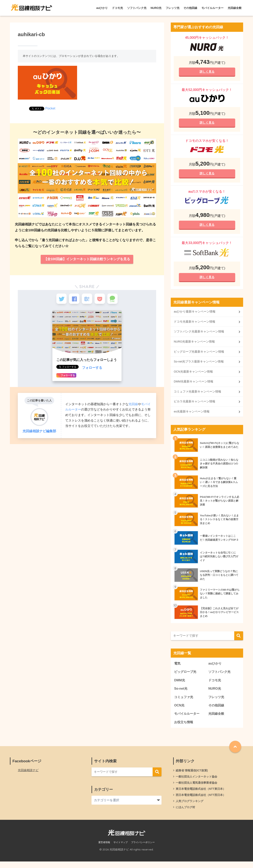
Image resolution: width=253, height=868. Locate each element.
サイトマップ (121, 849)
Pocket (50, 108)
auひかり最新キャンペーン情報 (195, 314)
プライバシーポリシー (143, 849)
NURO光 (156, 8)
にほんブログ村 (186, 814)
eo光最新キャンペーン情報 (192, 415)
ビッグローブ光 (186, 676)
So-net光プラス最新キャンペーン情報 (199, 365)
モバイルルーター (212, 8)
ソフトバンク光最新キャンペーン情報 (199, 334)
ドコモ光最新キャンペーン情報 (194, 324)
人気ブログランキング (191, 807)
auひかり (102, 8)
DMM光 (180, 684)
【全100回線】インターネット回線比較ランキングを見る (87, 259)
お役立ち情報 (184, 727)
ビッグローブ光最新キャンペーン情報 (199, 354)
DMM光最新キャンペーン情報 (194, 385)
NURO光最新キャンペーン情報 (194, 344)
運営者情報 (104, 849)
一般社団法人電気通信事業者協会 (198, 788)
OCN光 (179, 710)
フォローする (92, 370)
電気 (177, 667)
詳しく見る (207, 72)
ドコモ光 (117, 8)
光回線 (133, 406)
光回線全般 (235, 8)
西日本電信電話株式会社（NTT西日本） (202, 801)
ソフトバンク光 (137, 8)
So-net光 (181, 693)
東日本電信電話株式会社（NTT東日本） (202, 795)
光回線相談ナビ (29, 776)
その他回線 (190, 8)
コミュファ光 (184, 702)
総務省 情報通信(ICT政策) (193, 776)
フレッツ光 (173, 8)
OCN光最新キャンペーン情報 (193, 375)
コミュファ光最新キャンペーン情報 (197, 395)
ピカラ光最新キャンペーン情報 (194, 405)
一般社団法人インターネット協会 (198, 782)
